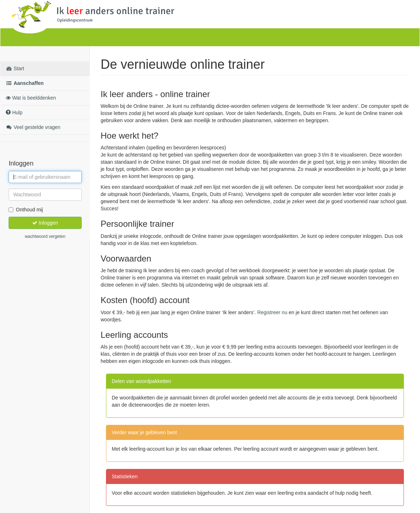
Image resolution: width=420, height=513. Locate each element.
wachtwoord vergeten (45, 236)
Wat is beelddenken (31, 98)
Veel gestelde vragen (33, 127)
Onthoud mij (26, 210)
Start (15, 68)
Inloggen (45, 223)
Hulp (14, 112)
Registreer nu (272, 312)
